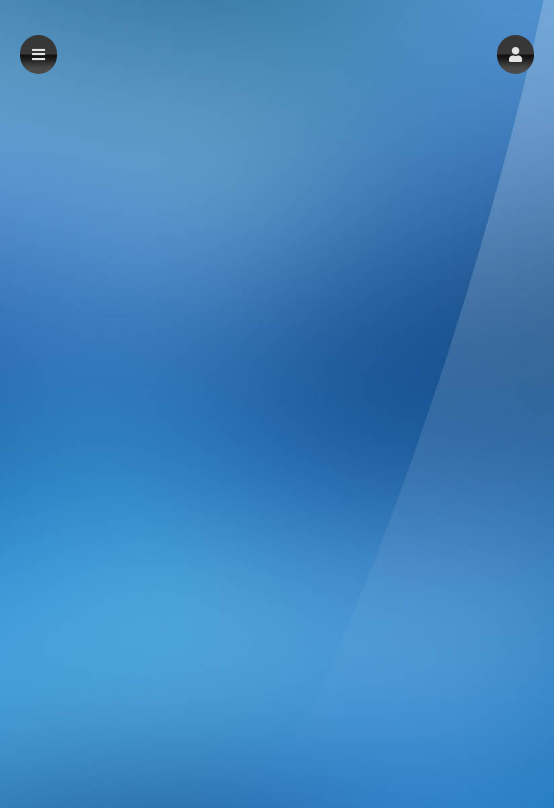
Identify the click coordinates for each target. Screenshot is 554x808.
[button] (515, 54)
